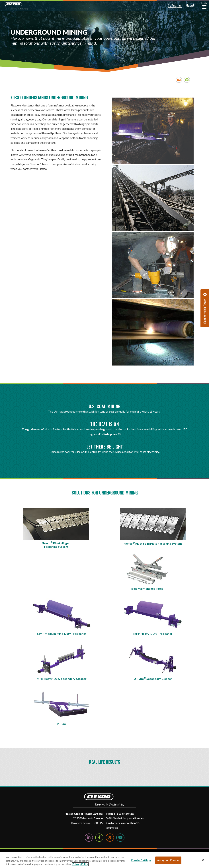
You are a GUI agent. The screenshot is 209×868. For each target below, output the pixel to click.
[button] (167, 5)
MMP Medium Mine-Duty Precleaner (62, 634)
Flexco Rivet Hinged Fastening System (56, 545)
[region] (104, 860)
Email (179, 80)
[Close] (203, 860)
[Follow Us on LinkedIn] (89, 838)
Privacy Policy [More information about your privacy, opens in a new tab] (80, 864)
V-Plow (62, 724)
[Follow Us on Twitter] (110, 838)
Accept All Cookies (168, 860)
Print (187, 80)
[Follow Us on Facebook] (99, 838)
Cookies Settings (141, 860)
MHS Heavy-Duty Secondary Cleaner (62, 679)
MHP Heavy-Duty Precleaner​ (153, 634)
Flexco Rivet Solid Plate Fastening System (153, 543)
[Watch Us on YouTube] (120, 838)
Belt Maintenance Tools (147, 589)
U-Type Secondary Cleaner (153, 678)
